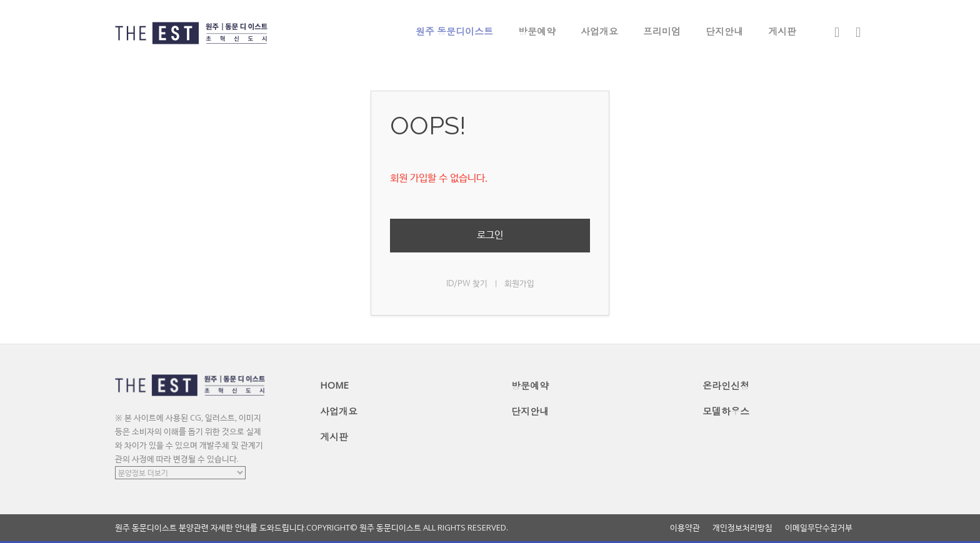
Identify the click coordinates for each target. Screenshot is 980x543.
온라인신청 (726, 386)
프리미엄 (662, 31)
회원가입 (519, 284)
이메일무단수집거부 (819, 528)
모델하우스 (726, 411)
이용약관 (685, 528)
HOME (334, 385)
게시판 (782, 31)
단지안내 (724, 31)
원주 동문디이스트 (454, 31)
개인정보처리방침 (742, 528)
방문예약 (537, 31)
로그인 (490, 235)
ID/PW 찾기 (467, 284)
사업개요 (599, 31)
